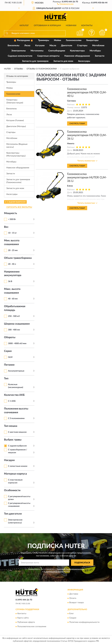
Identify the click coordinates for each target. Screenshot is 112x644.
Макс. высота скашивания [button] (12, 291)
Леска (27, 46)
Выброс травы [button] (13, 440)
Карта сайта (23, 618)
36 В (10, 281)
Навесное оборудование (77, 56)
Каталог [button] (24, 26)
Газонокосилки (74, 40)
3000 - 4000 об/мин (17, 344)
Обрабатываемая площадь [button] (15, 308)
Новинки (71, 26)
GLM (10, 357)
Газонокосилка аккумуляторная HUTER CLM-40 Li (87, 93)
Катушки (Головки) (15, 121)
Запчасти (100, 56)
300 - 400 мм (14, 330)
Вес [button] (6, 227)
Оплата (73, 598)
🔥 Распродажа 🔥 (23, 40)
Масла (53, 46)
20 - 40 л (12, 264)
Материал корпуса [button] (15, 474)
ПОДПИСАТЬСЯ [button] (82, 563)
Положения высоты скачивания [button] (16, 411)
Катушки (40, 46)
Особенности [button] (12, 490)
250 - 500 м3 (14, 316)
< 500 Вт (12, 219)
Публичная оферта (26, 622)
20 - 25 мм (13, 250)
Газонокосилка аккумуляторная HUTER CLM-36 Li (87, 135)
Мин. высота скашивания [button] (12, 242)
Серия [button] (8, 351)
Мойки (58, 40)
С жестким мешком (17, 432)
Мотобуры (95, 51)
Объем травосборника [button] (18, 258)
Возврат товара (76, 603)
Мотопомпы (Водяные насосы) (17, 146)
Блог (72, 614)
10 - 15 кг (12, 233)
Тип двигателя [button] (13, 514)
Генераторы (92, 40)
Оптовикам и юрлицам (47, 26)
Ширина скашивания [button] (17, 324)
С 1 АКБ (12, 401)
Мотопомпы (37, 51)
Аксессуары (84, 61)
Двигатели (67, 46)
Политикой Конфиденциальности (70, 569)
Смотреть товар (77, 124)
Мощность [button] (11, 213)
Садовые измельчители (20, 56)
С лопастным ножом (18, 466)
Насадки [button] (9, 460)
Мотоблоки (98, 46)
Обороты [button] (10, 337)
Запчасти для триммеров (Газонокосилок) (18, 181)
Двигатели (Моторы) (16, 126)
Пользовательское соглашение (32, 627)
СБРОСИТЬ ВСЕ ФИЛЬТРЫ (19, 207)
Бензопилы (13, 46)
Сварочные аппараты (48, 56)
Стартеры (82, 46)
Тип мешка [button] (11, 426)
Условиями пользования (54, 572)
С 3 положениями (16, 418)
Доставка (74, 594)
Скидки (73, 618)
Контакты (87, 26)
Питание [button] (9, 365)
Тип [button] (6, 379)
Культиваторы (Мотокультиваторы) (16, 154)
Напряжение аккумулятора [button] (13, 274)
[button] (65, 4)
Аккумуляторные (16, 371)
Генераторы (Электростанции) (15, 101)
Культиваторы (77, 51)
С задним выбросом (17, 446)
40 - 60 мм (13, 299)
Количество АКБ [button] (14, 395)
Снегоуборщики (57, 51)
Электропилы (19, 51)
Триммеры (44, 40)
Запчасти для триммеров (35, 61)
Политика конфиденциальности (84, 622)
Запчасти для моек (63, 61)
